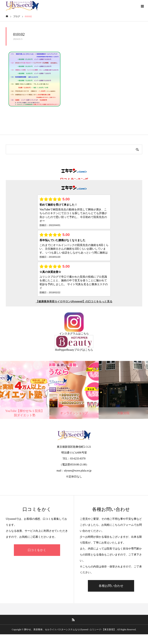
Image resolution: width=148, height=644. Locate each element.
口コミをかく (37, 550)
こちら (85, 334)
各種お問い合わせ (111, 586)
